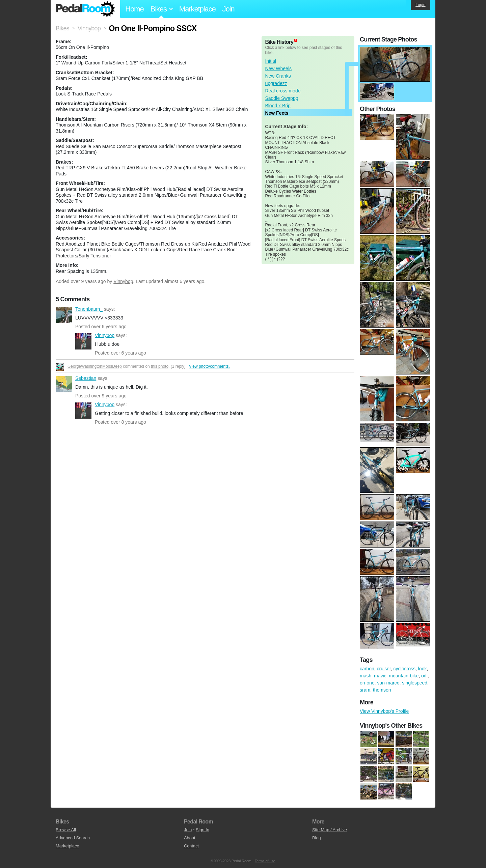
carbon (367, 669)
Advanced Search (73, 838)
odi (424, 676)
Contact (191, 846)
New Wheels (278, 68)
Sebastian (64, 384)
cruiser (384, 669)
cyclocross (404, 669)
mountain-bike (404, 676)
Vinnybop (123, 281)
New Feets (277, 113)
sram (365, 690)
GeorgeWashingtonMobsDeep (95, 366)
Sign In (202, 830)
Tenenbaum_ (64, 315)
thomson (382, 690)
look (423, 669)
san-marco (388, 683)
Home (134, 9)
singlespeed (415, 683)
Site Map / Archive (330, 830)
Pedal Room (85, 9)
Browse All (66, 830)
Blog (317, 838)
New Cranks (278, 76)
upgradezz (276, 83)
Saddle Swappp (281, 98)
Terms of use (265, 861)
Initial (271, 61)
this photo (160, 366)
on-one (367, 683)
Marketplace (197, 9)
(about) (296, 40)
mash (366, 676)
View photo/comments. (209, 366)
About (190, 838)
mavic (380, 676)
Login (420, 5)
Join (228, 9)
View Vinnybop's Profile (384, 711)
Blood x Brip (278, 106)
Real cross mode (283, 91)
